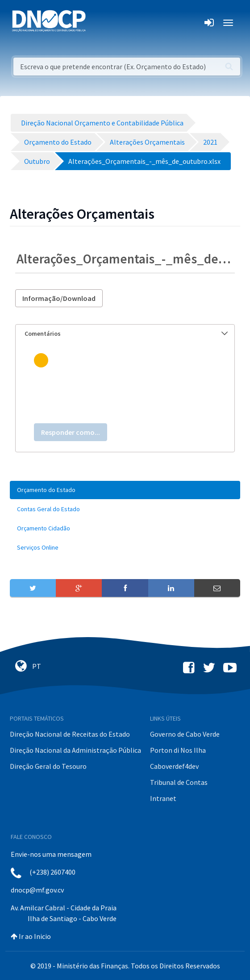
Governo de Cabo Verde (185, 734)
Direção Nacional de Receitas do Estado (70, 734)
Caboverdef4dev (174, 766)
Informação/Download (59, 298)
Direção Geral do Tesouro (48, 766)
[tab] (125, 334)
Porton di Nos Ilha (178, 750)
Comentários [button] (126, 334)
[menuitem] (125, 490)
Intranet (163, 798)
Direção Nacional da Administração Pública (75, 750)
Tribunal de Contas (179, 782)
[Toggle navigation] (98, 23)
